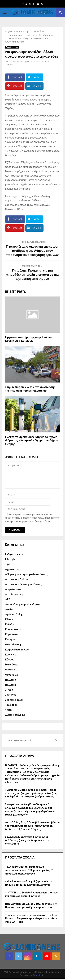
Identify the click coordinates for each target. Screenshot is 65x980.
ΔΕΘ (8, 599)
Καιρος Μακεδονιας (17, 650)
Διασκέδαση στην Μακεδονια (22, 604)
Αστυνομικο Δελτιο (17, 579)
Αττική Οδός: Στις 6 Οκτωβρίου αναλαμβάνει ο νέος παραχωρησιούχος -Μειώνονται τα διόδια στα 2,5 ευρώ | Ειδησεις (32, 826)
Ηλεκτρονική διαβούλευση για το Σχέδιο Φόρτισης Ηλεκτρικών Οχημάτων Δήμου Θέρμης (32, 441)
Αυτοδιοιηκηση (12, 47)
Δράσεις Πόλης (14, 614)
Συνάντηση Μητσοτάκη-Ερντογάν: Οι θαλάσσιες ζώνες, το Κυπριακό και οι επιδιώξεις (27, 840)
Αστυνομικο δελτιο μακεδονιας (24, 584)
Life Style (10, 559)
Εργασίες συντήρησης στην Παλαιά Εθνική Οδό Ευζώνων (28, 339)
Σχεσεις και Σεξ (14, 700)
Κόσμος (10, 660)
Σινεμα (9, 690)
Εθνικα (9, 619)
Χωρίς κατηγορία (15, 715)
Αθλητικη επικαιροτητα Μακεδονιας (27, 574)
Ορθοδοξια (12, 675)
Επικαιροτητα (13, 629)
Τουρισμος (11, 705)
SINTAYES (11, 893)
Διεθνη (9, 609)
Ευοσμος (10, 639)
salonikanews (16, 62)
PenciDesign (39, 975)
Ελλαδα (10, 624)
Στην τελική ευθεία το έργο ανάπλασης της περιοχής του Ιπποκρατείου (30, 389)
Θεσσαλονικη (13, 644)
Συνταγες (11, 695)
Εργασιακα (11, 634)
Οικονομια (11, 670)
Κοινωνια (11, 655)
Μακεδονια (12, 665)
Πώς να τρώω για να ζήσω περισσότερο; (29, 904)
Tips (8, 564)
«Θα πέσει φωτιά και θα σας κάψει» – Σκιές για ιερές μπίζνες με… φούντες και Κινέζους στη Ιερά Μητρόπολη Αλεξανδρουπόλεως (31, 793)
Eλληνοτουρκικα (15, 554)
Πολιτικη (10, 685)
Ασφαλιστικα (13, 589)
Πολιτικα (11, 680)
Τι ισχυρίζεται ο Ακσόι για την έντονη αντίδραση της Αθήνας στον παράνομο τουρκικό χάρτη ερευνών (32, 251)
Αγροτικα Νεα (13, 569)
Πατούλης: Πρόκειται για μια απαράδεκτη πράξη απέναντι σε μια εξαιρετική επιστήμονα (32, 275)
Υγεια (8, 710)
